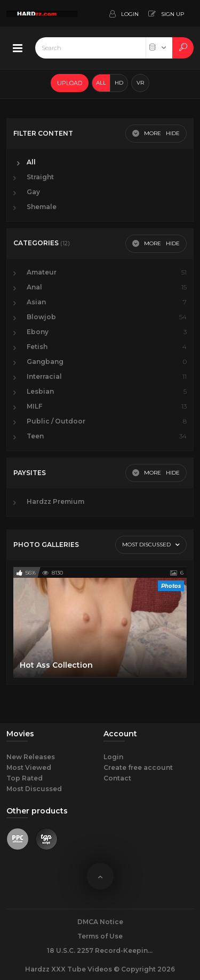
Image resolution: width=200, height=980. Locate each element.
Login (113, 757)
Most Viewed (29, 767)
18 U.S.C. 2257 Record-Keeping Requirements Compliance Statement (100, 950)
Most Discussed (34, 789)
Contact (117, 778)
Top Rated (25, 778)
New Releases (31, 757)
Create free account (138, 767)
